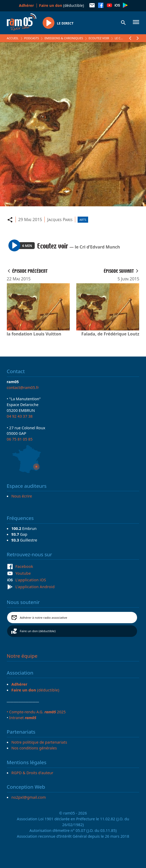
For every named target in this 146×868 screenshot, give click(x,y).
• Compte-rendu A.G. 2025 (36, 712)
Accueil (13, 38)
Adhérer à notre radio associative (43, 618)
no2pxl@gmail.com (29, 797)
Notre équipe (22, 656)
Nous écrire (22, 496)
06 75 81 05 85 (20, 439)
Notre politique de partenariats (39, 742)
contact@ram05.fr (23, 387)
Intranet (23, 718)
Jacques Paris (60, 220)
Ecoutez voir (99, 38)
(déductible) (62, 5)
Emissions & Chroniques (64, 38)
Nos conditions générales (34, 748)
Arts (83, 220)
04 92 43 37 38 (20, 416)
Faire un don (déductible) (38, 631)
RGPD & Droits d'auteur (32, 773)
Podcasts (32, 38)
